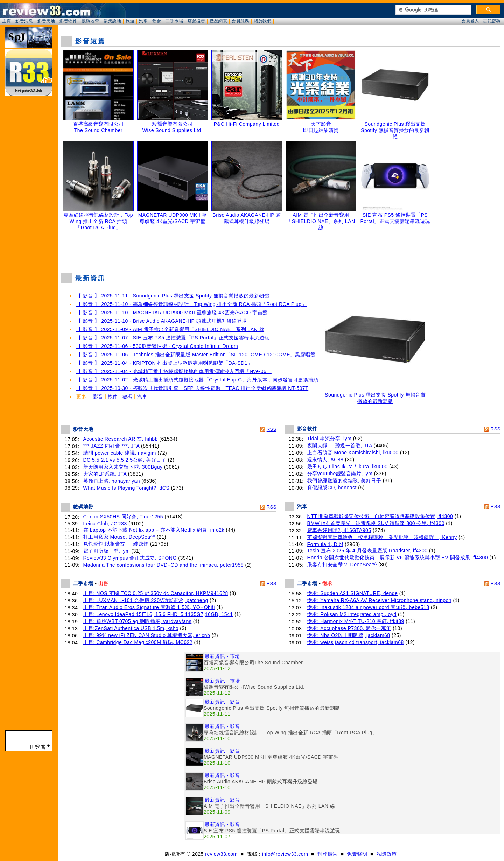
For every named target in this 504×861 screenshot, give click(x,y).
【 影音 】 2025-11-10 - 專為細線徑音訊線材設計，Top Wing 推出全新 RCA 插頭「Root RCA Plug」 (191, 304)
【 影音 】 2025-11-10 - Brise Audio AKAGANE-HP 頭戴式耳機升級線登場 (162, 321)
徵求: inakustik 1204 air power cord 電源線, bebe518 (368, 607)
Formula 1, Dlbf (325, 544)
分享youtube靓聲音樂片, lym (340, 474)
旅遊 (130, 21)
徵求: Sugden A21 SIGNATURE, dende (353, 593)
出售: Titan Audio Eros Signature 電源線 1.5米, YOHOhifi (149, 607)
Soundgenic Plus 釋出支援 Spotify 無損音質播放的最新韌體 (375, 396)
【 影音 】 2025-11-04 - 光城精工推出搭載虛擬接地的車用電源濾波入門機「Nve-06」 (174, 371)
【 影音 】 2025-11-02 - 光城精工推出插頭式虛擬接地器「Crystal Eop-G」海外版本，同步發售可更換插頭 (197, 380)
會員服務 (240, 21)
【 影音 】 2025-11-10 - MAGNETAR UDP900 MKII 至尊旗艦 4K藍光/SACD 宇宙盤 (172, 313)
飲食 (157, 21)
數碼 (128, 397)
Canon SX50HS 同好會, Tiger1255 (123, 517)
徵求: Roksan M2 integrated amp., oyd (352, 614)
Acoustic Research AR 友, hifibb (121, 439)
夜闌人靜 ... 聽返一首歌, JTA (340, 446)
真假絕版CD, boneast (332, 488)
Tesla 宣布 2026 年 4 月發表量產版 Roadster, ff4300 (367, 551)
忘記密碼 (492, 21)
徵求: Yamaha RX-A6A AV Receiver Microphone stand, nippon (379, 600)
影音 (98, 397)
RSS (272, 429)
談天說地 (112, 21)
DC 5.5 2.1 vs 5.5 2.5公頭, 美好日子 (125, 460)
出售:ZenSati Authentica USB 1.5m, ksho (131, 628)
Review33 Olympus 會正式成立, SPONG (130, 558)
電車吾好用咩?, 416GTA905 (339, 530)
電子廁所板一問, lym (107, 551)
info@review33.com (285, 854)
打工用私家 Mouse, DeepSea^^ (119, 537)
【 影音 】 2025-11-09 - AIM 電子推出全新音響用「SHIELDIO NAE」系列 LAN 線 (170, 329)
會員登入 (470, 21)
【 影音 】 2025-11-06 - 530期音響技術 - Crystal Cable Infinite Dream (157, 346)
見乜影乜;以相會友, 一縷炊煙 (116, 544)
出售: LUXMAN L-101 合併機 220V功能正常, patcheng (146, 600)
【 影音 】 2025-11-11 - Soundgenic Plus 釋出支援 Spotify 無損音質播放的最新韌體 (173, 296)
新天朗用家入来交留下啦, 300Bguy (123, 467)
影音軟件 (68, 21)
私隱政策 (387, 854)
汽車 (143, 21)
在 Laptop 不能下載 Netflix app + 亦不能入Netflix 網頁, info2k (154, 530)
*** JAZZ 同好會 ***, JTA (111, 446)
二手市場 (174, 21)
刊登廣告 (328, 854)
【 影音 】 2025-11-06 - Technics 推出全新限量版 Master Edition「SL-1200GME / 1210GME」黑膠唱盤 (196, 355)
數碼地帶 (90, 21)
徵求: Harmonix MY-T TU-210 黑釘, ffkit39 (356, 621)
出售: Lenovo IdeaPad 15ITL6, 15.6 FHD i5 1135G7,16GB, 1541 (158, 614)
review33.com (221, 854)
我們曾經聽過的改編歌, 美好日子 (344, 481)
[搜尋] (433, 10)
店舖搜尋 (196, 21)
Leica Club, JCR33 (105, 524)
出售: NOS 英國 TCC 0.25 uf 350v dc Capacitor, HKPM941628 (156, 593)
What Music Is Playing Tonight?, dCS (127, 488)
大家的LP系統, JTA (105, 474)
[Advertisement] (281, 250)
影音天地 (46, 21)
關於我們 (262, 21)
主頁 (6, 21)
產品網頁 (218, 21)
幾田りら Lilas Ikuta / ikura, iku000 (348, 467)
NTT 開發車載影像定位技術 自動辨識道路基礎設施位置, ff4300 (380, 516)
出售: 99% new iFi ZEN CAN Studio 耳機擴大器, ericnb (147, 635)
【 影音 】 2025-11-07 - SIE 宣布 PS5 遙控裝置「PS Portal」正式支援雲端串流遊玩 (173, 338)
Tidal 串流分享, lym (330, 439)
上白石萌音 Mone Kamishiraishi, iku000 (353, 453)
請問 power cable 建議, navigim (120, 453)
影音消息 (24, 21)
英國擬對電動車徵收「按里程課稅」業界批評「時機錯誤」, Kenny (382, 537)
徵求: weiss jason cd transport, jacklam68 (356, 642)
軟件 (113, 397)
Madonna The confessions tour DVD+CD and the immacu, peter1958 (164, 565)
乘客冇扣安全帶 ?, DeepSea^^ (342, 565)
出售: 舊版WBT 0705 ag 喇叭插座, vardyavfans (138, 621)
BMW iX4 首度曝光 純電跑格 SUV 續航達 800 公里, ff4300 (376, 523)
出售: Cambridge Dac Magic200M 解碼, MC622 (138, 642)
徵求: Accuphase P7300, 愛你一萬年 (349, 628)
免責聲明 (357, 854)
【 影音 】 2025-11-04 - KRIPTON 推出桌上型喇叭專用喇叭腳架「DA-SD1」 (164, 363)
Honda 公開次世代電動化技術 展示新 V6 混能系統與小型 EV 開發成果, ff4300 (398, 558)
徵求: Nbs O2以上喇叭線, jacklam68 (349, 635)
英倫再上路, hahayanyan (112, 481)
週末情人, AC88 (325, 460)
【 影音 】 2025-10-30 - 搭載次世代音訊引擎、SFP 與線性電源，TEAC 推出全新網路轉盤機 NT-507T (192, 388)
